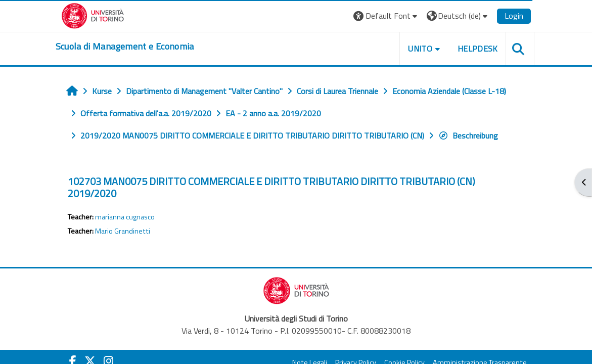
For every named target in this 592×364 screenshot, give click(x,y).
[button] (386, 16)
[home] (125, 47)
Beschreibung (468, 135)
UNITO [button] (420, 49)
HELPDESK (478, 49)
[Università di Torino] (93, 15)
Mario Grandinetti (123, 231)
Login (514, 16)
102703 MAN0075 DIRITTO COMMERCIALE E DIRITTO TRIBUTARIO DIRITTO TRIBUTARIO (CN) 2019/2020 (271, 187)
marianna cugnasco (125, 217)
